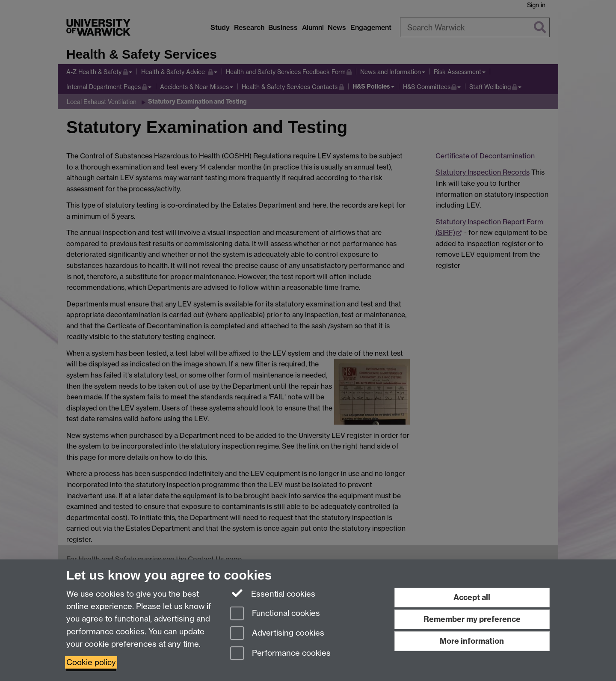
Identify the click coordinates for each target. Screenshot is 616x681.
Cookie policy (91, 662)
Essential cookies (273, 593)
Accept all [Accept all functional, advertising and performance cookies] (472, 597)
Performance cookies (280, 654)
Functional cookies (275, 614)
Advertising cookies (277, 634)
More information (472, 641)
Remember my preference (472, 619)
